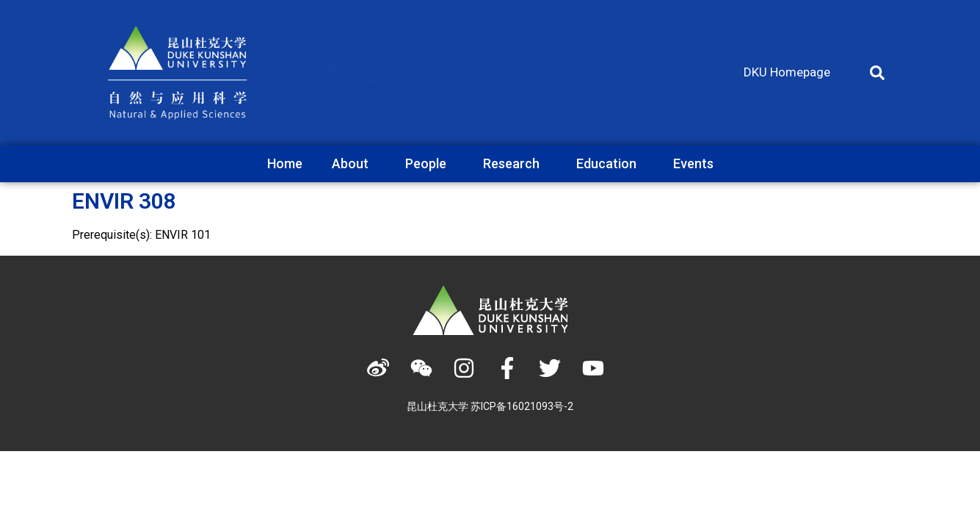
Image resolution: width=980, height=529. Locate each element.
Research (515, 163)
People (429, 163)
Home (285, 163)
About (354, 163)
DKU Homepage (787, 72)
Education (610, 163)
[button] (877, 73)
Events (693, 163)
